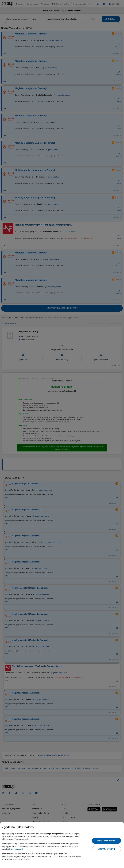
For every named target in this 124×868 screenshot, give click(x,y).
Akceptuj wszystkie (106, 841)
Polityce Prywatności (15, 849)
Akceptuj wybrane (106, 849)
